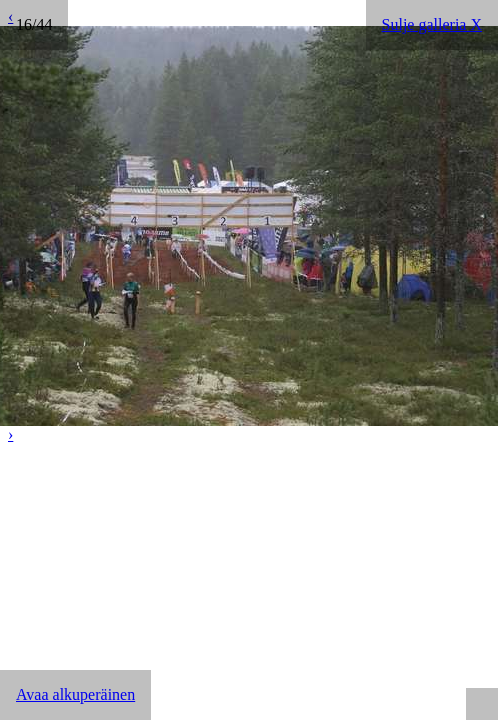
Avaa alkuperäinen (75, 694)
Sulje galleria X (432, 24)
